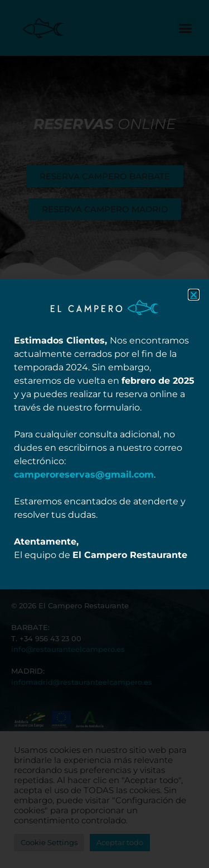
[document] (104, 434)
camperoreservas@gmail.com (84, 474)
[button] (194, 295)
